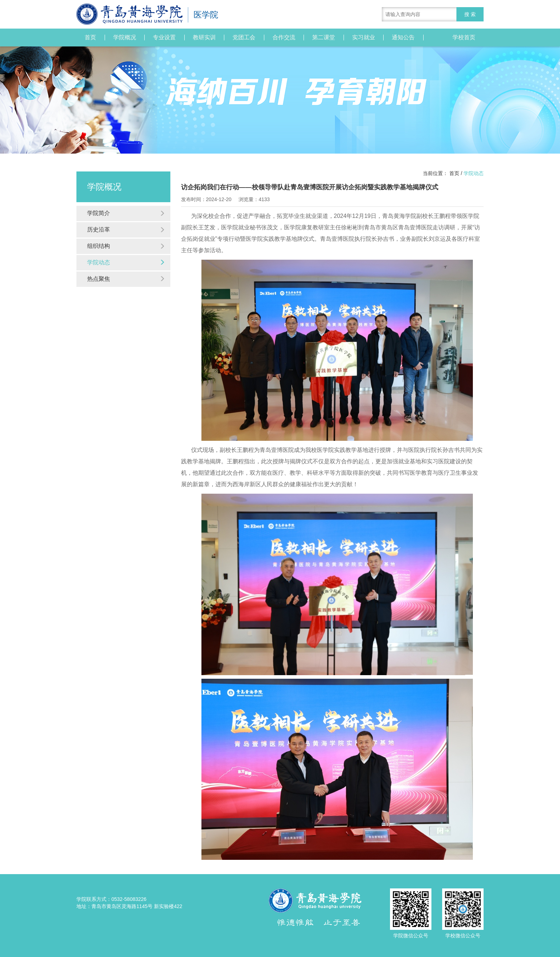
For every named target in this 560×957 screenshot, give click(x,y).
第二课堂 (324, 38)
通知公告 (403, 38)
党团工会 (244, 38)
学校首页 (464, 38)
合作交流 (284, 38)
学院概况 (125, 38)
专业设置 (164, 38)
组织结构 (126, 246)
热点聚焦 (126, 279)
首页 (90, 38)
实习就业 (364, 38)
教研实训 (204, 38)
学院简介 (126, 213)
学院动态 (126, 262)
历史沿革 (126, 230)
